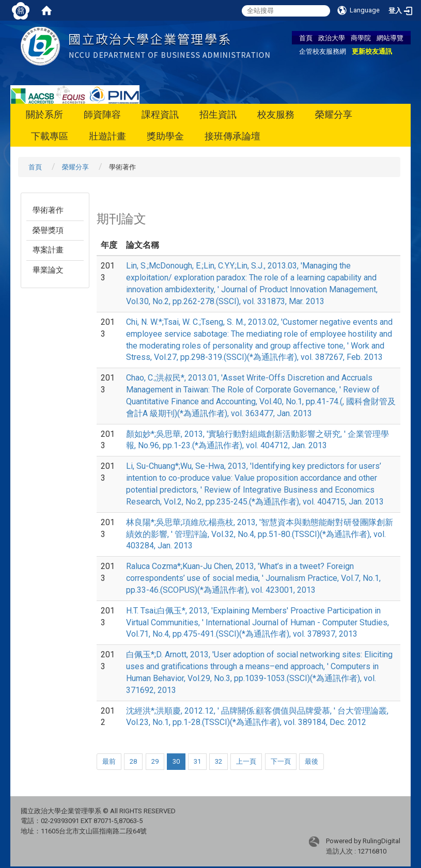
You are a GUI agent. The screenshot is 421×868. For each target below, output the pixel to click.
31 (197, 761)
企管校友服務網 (323, 51)
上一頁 (246, 761)
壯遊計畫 (107, 136)
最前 (109, 761)
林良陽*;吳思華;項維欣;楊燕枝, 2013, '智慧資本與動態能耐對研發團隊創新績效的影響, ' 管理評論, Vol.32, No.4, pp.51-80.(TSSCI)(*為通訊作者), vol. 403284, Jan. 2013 (260, 534)
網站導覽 (390, 38)
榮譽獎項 (48, 230)
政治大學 (332, 38)
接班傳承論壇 (232, 136)
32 (219, 761)
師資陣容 (102, 114)
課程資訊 (160, 114)
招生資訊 (218, 114)
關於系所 (44, 114)
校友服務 (276, 114)
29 (155, 761)
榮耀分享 (334, 114)
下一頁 (281, 761)
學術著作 (48, 210)
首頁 (306, 38)
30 (176, 761)
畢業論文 (48, 270)
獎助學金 (165, 136)
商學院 (361, 38)
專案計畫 (48, 250)
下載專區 (50, 136)
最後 (311, 761)
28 (133, 761)
